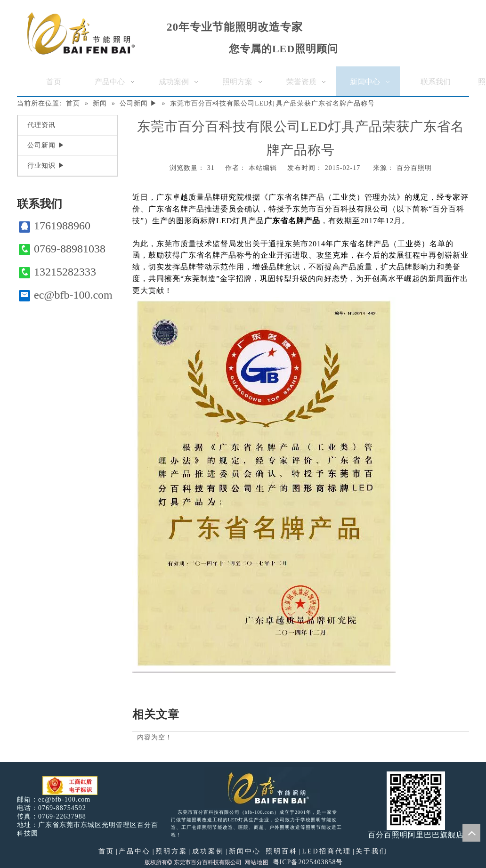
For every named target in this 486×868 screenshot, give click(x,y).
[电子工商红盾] (70, 786)
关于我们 (372, 851)
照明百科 (282, 851)
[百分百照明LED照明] (262, 787)
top (471, 833)
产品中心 (135, 851)
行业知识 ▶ (46, 166)
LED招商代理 (326, 851)
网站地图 (257, 862)
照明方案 (171, 851)
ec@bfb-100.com (66, 295)
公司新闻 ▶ (46, 145)
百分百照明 (414, 168)
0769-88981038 (62, 249)
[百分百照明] (81, 33)
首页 (106, 851)
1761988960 (55, 226)
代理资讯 (41, 125)
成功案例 (208, 851)
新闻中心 (245, 851)
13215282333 (57, 272)
